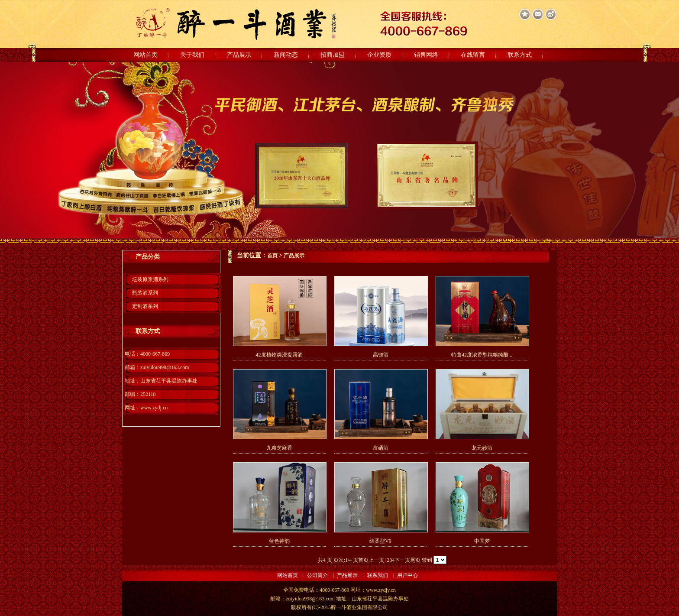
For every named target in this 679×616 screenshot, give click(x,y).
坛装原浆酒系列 (150, 279)
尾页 (415, 560)
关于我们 (192, 55)
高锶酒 (381, 355)
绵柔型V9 (380, 541)
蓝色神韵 (279, 541)
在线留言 (473, 55)
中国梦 (482, 541)
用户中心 (407, 575)
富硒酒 (381, 448)
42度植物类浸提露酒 (279, 355)
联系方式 (520, 55)
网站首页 (145, 55)
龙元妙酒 (482, 448)
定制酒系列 (145, 306)
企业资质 (379, 55)
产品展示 (239, 55)
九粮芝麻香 (279, 448)
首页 (272, 256)
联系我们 (378, 575)
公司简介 (317, 575)
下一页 (402, 560)
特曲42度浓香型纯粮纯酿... (482, 355)
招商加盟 (333, 55)
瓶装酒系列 (145, 293)
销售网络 (426, 55)
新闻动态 (286, 55)
